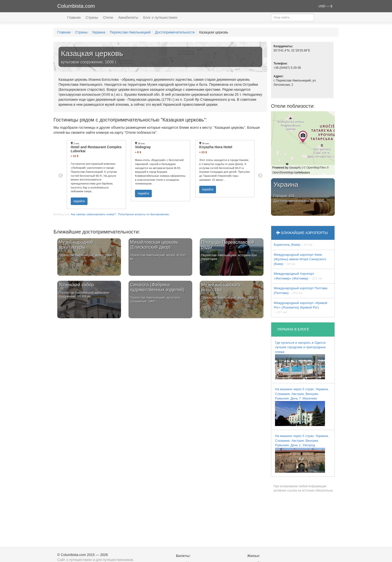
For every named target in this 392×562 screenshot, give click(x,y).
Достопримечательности (175, 32)
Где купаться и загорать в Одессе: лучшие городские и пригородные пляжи (301, 360)
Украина (99, 32)
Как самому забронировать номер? (93, 214)
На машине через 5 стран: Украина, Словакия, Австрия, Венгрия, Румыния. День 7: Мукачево (302, 407)
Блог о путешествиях (160, 17)
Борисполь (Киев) (293, 245)
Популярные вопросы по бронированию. (144, 214)
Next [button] (260, 176)
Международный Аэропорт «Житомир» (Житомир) (298, 276)
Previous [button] (60, 176)
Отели (108, 17)
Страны (92, 17)
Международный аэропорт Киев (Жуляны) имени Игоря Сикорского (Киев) (300, 259)
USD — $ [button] (325, 6)
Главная (74, 17)
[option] (96, 174)
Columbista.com (76, 6)
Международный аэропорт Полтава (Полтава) (300, 290)
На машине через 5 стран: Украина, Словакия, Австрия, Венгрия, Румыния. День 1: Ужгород (302, 453)
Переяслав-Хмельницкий (130, 32)
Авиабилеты (128, 17)
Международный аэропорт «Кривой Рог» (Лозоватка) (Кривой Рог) (300, 307)
